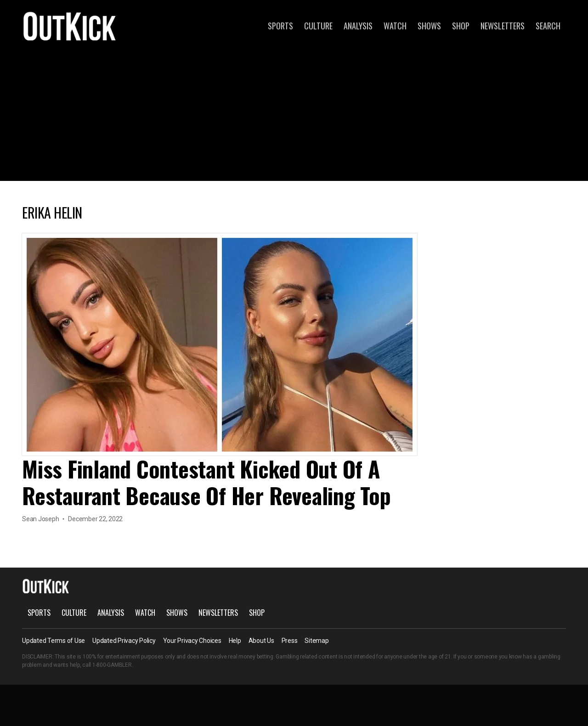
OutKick (70, 26)
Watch (395, 26)
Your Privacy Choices (192, 641)
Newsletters (503, 26)
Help (235, 641)
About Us (261, 641)
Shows (429, 26)
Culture (318, 26)
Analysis (358, 26)
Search (548, 26)
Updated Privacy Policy (124, 641)
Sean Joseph (40, 519)
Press (290, 641)
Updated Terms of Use (54, 641)
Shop (461, 26)
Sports (280, 26)
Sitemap (317, 641)
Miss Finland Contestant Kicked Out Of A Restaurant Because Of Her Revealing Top (206, 482)
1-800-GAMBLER (112, 665)
